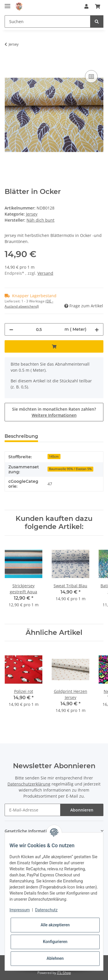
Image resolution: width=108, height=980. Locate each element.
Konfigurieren (55, 942)
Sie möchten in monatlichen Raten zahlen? (54, 412)
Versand (45, 273)
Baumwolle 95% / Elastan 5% (70, 469)
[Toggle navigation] (7, 4)
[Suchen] (48, 21)
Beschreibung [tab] (21, 436)
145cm (54, 457)
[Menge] (39, 329)
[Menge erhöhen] (97, 329)
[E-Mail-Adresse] (33, 810)
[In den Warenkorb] (9, 62)
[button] (86, 6)
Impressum (20, 910)
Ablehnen (55, 958)
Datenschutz (46, 910)
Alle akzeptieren (55, 925)
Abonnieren (82, 810)
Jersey (32, 214)
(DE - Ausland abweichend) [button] (29, 304)
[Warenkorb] (98, 6)
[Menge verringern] (11, 329)
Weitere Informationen (54, 415)
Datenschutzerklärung (29, 784)
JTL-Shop (64, 973)
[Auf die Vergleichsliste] (91, 76)
